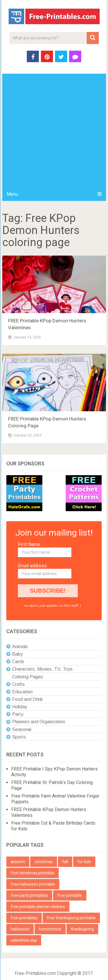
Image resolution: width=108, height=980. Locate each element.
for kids (84, 862)
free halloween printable (33, 884)
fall (65, 862)
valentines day (24, 940)
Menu (12, 194)
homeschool (50, 929)
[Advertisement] (54, 131)
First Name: (29, 544)
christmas (44, 862)
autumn (18, 862)
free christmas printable (33, 873)
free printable (70, 895)
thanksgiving (82, 929)
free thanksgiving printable (71, 918)
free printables (24, 918)
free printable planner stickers (38, 907)
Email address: (33, 566)
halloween (20, 929)
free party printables (29, 895)
